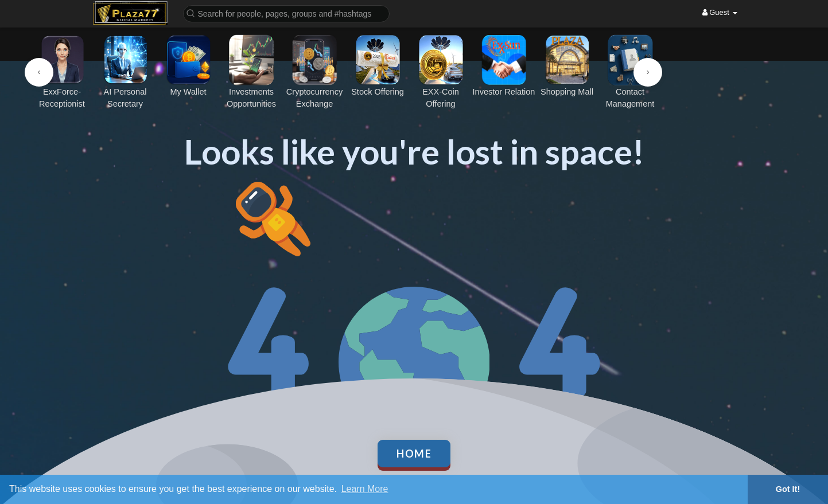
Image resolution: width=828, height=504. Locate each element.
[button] (286, 13)
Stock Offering (378, 65)
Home (414, 454)
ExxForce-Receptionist (62, 71)
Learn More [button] (365, 489)
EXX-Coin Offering (441, 71)
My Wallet (188, 65)
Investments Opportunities (251, 71)
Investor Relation (504, 65)
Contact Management (630, 71)
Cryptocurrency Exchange (314, 71)
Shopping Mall (567, 65)
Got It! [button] (788, 489)
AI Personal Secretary (125, 71)
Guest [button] (720, 12)
